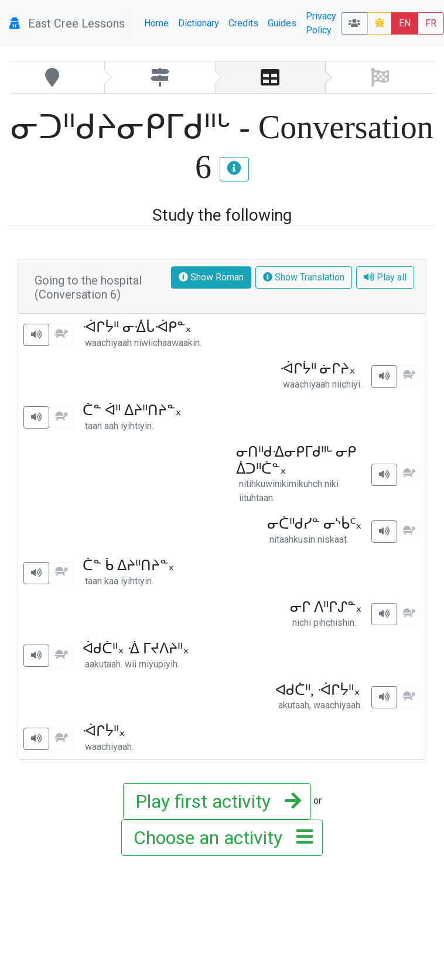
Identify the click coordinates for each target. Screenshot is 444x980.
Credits (243, 23)
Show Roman (211, 277)
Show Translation (304, 277)
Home (156, 23)
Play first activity (215, 801)
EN (405, 23)
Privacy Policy (321, 23)
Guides (282, 23)
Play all (385, 277)
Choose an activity (220, 838)
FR (431, 23)
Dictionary (199, 23)
